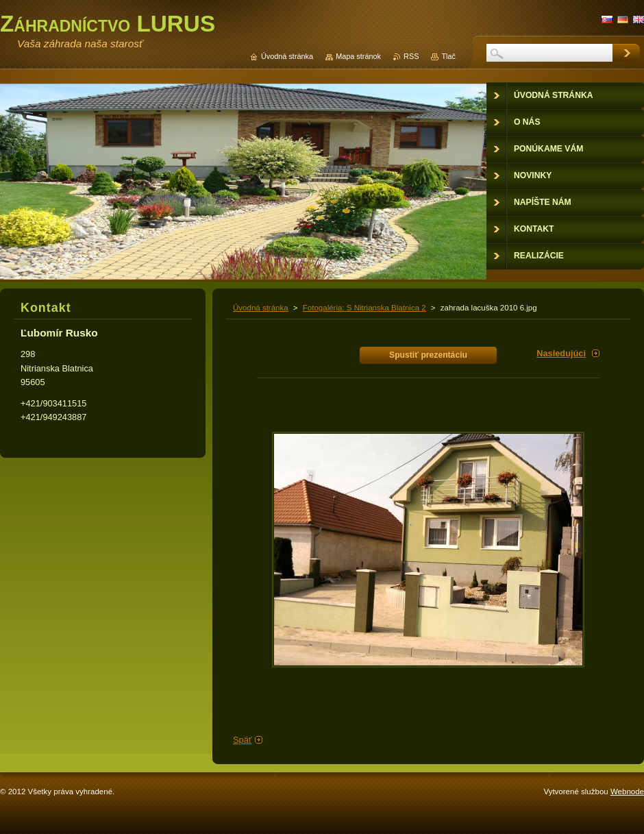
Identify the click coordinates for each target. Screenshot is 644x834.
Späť (243, 740)
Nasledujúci (561, 353)
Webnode (627, 792)
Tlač (448, 56)
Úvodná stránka (261, 308)
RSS (411, 56)
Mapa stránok (358, 56)
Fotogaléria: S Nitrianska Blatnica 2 (364, 308)
